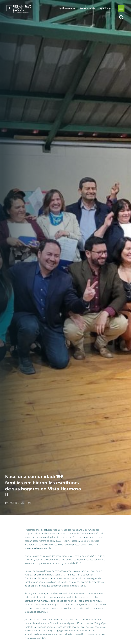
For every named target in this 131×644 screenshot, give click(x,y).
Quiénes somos (67, 8)
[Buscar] (121, 17)
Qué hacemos (107, 8)
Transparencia (88, 8)
